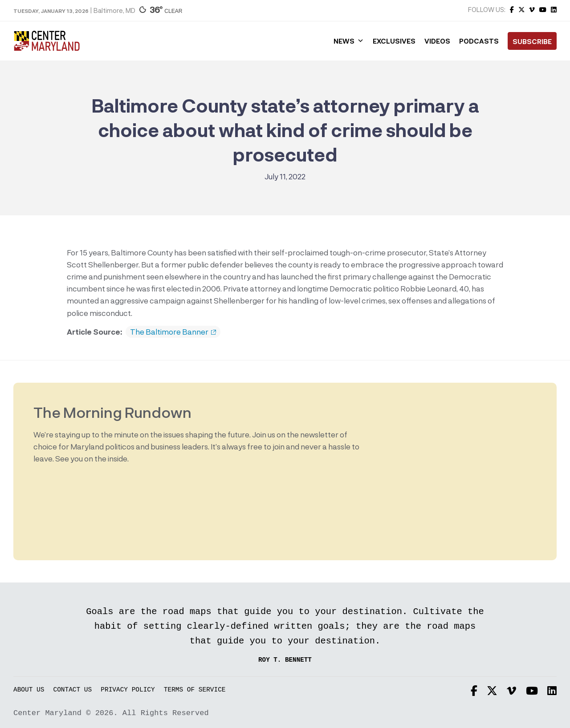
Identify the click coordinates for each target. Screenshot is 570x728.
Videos (437, 41)
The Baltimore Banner (173, 332)
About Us (29, 690)
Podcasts (479, 41)
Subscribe (532, 41)
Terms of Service (195, 690)
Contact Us (73, 690)
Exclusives (394, 41)
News (349, 41)
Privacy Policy (128, 690)
